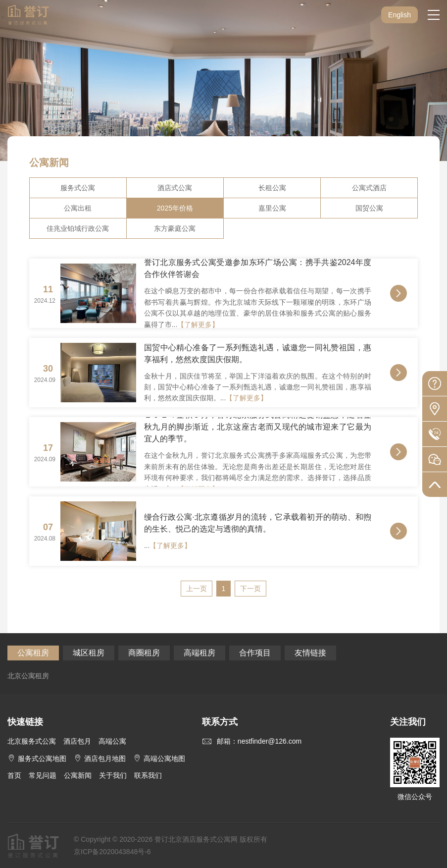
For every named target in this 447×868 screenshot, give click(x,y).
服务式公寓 (78, 188)
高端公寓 (112, 741)
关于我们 (113, 775)
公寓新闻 (78, 775)
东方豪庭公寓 (175, 228)
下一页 (250, 589)
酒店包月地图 (100, 758)
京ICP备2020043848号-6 (112, 852)
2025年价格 (175, 208)
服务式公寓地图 (37, 758)
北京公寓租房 (28, 676)
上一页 (197, 589)
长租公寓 (272, 188)
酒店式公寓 (175, 188)
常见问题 (43, 775)
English (399, 15)
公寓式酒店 (369, 188)
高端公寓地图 (159, 758)
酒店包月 (77, 741)
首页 (14, 775)
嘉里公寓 (272, 208)
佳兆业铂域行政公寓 (78, 228)
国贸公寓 (369, 208)
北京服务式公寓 (32, 741)
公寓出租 (78, 208)
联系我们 (148, 775)
